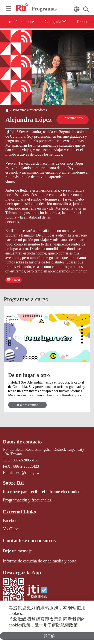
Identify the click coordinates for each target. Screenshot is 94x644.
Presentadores (37, 110)
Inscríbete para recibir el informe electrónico (42, 492)
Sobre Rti (13, 483)
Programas (19, 110)
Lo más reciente (20, 22)
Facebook (11, 521)
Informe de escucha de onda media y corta (39, 561)
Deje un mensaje (17, 551)
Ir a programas (27, 405)
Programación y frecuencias (27, 500)
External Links (19, 512)
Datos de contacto (22, 442)
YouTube (11, 529)
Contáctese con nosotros (29, 540)
